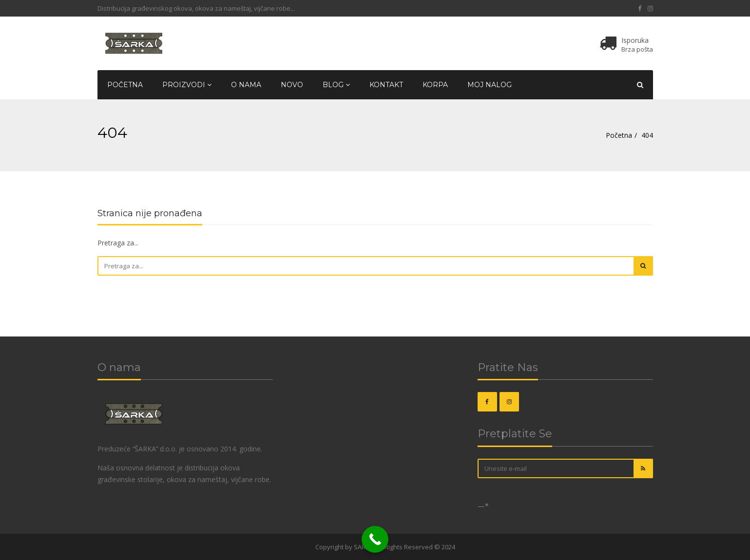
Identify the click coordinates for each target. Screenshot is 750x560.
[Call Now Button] (375, 539)
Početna (125, 85)
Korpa (435, 85)
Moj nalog (490, 85)
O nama (246, 85)
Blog (336, 85)
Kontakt (386, 85)
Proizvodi (187, 85)
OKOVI (304, 547)
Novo (292, 85)
